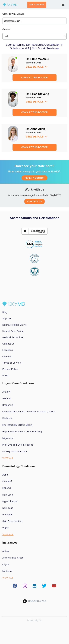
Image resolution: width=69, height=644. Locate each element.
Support (7, 319)
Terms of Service (12, 363)
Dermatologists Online (15, 325)
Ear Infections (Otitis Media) (18, 425)
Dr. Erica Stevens (37, 94)
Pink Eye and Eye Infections (18, 445)
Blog (5, 312)
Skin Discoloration (12, 521)
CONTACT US (35, 201)
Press (6, 375)
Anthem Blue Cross (13, 558)
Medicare (7, 571)
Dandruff (7, 481)
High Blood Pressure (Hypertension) (22, 432)
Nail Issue (8, 508)
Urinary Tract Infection (15, 451)
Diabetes (7, 418)
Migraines (8, 438)
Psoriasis (7, 515)
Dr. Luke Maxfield (38, 59)
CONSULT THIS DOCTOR (35, 77)
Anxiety (6, 392)
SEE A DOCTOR (37, 5)
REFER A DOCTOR (35, 178)
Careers (7, 356)
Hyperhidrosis (10, 501)
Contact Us (8, 344)
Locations (8, 350)
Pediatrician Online (13, 337)
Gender (7, 29)
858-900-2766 (34, 601)
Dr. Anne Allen (35, 129)
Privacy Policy (10, 369)
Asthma (6, 398)
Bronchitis (8, 405)
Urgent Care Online (13, 331)
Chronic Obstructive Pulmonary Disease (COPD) (29, 412)
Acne (5, 475)
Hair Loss (8, 495)
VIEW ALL (8, 458)
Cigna (6, 564)
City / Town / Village (13, 14)
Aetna (6, 551)
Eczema (7, 488)
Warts (6, 528)
